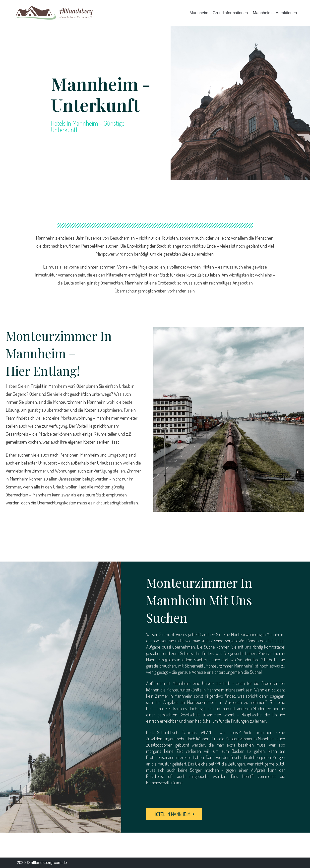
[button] (174, 814)
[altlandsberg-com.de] (54, 13)
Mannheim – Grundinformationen (219, 13)
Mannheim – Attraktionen (275, 13)
